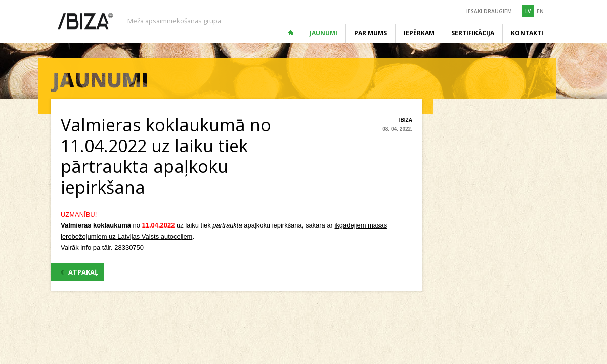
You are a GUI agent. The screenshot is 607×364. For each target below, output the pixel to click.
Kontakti (527, 33)
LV (528, 11)
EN (540, 11)
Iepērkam (419, 33)
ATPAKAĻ (79, 272)
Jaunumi (323, 33)
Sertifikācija (473, 33)
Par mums (371, 33)
